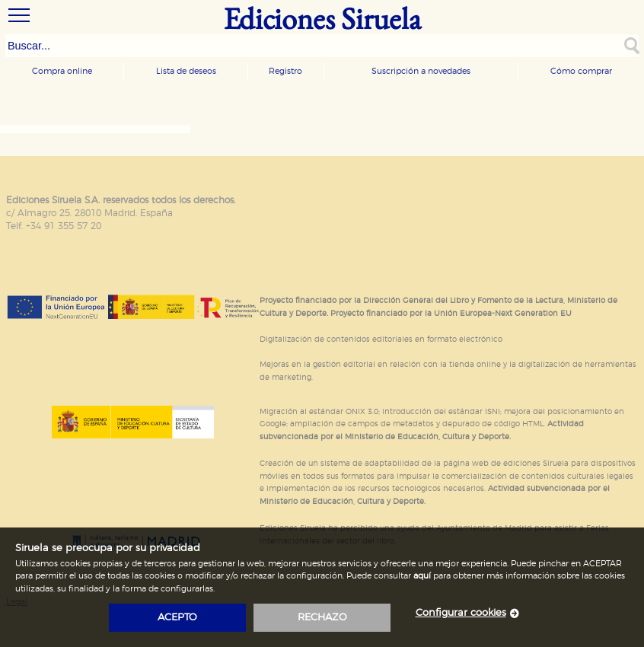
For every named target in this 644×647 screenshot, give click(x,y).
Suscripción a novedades (421, 71)
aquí (422, 576)
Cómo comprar (581, 71)
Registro (285, 71)
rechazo (322, 618)
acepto (177, 618)
